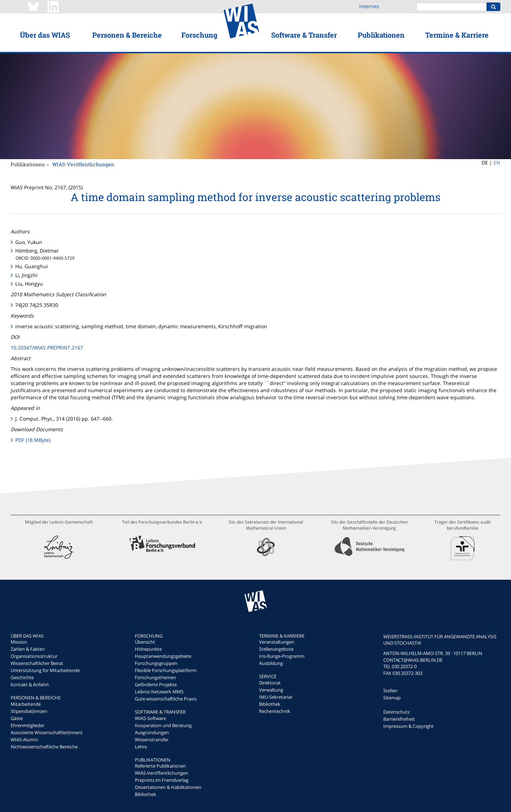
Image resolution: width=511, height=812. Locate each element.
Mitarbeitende (26, 704)
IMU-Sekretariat (276, 697)
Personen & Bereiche (127, 35)
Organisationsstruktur (34, 656)
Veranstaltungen (277, 642)
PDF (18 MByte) (33, 440)
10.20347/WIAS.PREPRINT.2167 (47, 348)
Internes (369, 6)
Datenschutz (397, 712)
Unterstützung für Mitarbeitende (45, 670)
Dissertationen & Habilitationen (168, 787)
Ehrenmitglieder (28, 725)
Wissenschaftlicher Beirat (37, 663)
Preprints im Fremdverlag (162, 780)
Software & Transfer (304, 35)
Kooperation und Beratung (163, 725)
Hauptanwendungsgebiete (163, 656)
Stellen (390, 691)
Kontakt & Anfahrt (30, 684)
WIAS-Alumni (24, 740)
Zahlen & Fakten (28, 649)
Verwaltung (271, 690)
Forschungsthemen (155, 677)
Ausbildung (271, 663)
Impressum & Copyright (408, 726)
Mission (19, 642)
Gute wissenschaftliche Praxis (166, 699)
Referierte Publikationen (160, 766)
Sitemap (392, 698)
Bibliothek (145, 794)
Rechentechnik (275, 711)
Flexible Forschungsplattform (166, 670)
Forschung (199, 35)
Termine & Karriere (457, 35)
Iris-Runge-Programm (282, 656)
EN (497, 163)
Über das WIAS (45, 35)
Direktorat (270, 683)
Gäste (17, 718)
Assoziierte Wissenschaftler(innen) (46, 732)
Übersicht (145, 642)
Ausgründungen (152, 732)
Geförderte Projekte (156, 684)
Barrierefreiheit (399, 719)
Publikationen (381, 35)
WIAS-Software (150, 718)
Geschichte (22, 677)
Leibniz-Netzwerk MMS (159, 692)
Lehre (141, 747)
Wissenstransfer (152, 740)
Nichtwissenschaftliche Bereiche (44, 747)
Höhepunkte (148, 649)
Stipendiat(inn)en (29, 711)
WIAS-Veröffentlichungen (83, 164)
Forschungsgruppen (156, 663)
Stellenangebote (276, 649)
